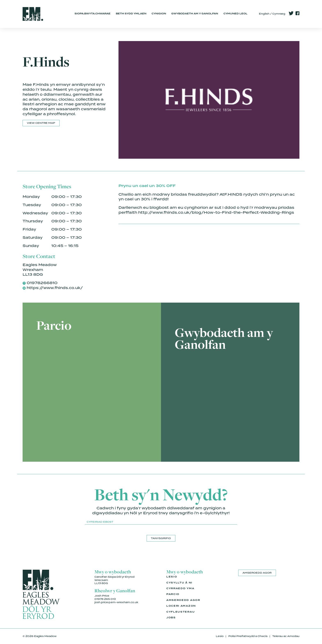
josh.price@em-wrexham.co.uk (116, 602)
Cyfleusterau (181, 612)
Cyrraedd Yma (180, 589)
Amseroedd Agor (183, 600)
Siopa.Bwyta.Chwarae (93, 14)
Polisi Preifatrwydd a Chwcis (248, 636)
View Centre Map (41, 123)
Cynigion (159, 14)
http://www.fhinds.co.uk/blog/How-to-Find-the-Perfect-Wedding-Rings (216, 212)
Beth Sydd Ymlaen (131, 14)
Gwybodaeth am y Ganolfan (195, 14)
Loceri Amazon (181, 606)
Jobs (171, 618)
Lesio (172, 577)
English (264, 14)
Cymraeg (279, 14)
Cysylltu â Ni (179, 583)
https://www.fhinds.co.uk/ (55, 288)
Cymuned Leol (235, 14)
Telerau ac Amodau (286, 636)
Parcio (173, 594)
